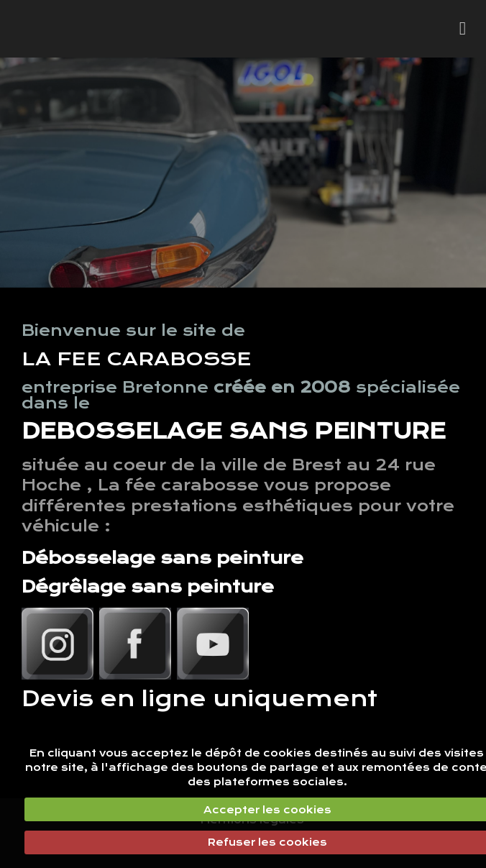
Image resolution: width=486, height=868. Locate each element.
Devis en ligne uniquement (200, 699)
